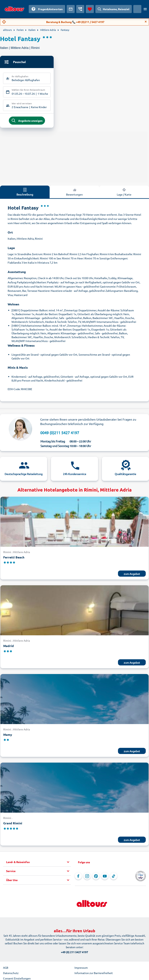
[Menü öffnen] (145, 9)
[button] (38, 863)
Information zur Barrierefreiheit (94, 974)
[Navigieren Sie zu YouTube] (105, 877)
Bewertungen (74, 192)
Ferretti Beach (14, 558)
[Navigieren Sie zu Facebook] (78, 877)
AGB (6, 968)
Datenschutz (11, 974)
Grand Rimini (13, 824)
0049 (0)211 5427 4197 (60, 433)
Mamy (8, 735)
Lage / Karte (124, 192)
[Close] (146, 22)
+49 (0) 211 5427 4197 (74, 953)
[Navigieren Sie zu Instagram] (87, 877)
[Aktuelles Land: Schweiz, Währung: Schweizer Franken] (137, 9)
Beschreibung (25, 192)
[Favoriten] (90, 9)
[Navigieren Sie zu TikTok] (114, 877)
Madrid (9, 647)
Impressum (81, 968)
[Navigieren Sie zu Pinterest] (96, 877)
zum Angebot (132, 575)
